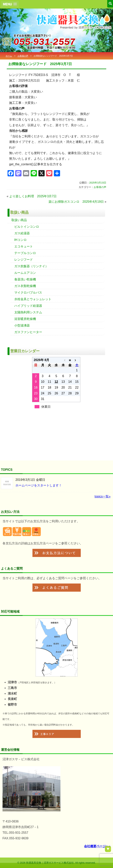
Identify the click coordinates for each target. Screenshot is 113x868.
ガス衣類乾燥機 (25, 286)
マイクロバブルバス (28, 293)
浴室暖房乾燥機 (25, 319)
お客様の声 (23, 56)
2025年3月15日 (98, 183)
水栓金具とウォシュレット (33, 299)
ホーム (9, 56)
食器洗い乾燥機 (25, 279)
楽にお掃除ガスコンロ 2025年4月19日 (76, 202)
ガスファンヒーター (28, 332)
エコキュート (24, 246)
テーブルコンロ (25, 253)
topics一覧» (103, 496)
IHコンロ (20, 240)
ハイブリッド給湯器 (28, 306)
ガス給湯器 (22, 233)
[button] (10, 4)
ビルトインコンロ (27, 227)
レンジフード (24, 260)
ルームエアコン (25, 273)
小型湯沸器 (22, 325)
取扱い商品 (19, 220)
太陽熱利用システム (28, 312)
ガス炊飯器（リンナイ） (31, 266)
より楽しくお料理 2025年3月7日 (33, 196)
